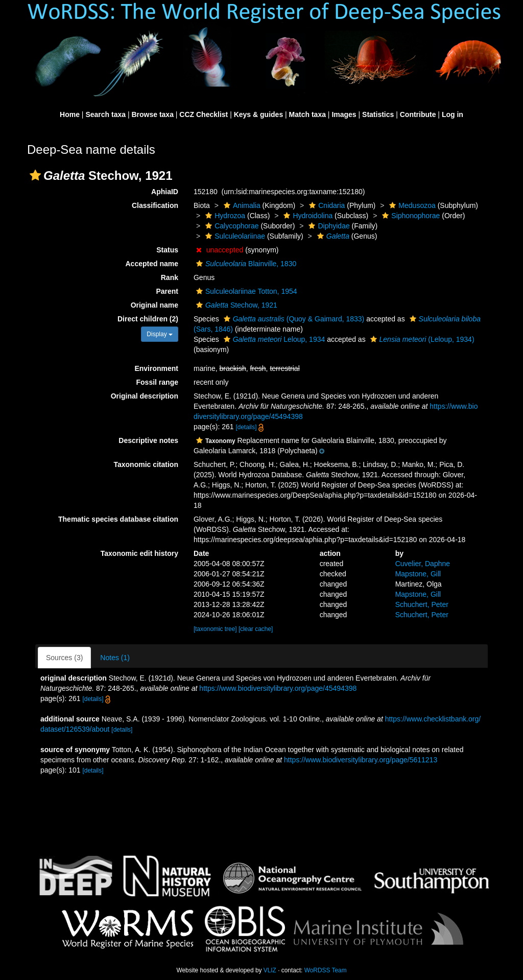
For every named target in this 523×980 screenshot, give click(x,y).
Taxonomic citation (146, 464)
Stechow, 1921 (235, 305)
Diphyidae (328, 226)
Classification (155, 205)
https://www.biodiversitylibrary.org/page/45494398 (278, 688)
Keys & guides (258, 114)
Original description (145, 396)
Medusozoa (411, 205)
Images (344, 114)
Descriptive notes (148, 440)
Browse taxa (152, 114)
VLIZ (270, 970)
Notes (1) (115, 658)
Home (70, 114)
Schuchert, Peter (422, 604)
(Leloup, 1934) (421, 339)
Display (160, 334)
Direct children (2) (148, 319)
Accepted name (152, 264)
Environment (156, 368)
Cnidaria (326, 205)
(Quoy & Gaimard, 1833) (293, 319)
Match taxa (307, 114)
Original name (154, 305)
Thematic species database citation (118, 519)
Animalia (241, 205)
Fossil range (157, 382)
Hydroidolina (307, 216)
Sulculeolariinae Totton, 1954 (245, 291)
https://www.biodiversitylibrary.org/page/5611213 (361, 760)
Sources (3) (64, 658)
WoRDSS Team (326, 970)
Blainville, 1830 (245, 264)
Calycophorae (231, 226)
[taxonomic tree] (215, 629)
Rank (170, 277)
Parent (167, 291)
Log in (453, 114)
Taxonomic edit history (139, 553)
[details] (246, 427)
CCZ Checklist (204, 114)
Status (167, 250)
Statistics (378, 114)
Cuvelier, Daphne (423, 564)
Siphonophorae (410, 216)
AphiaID (165, 192)
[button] (35, 175)
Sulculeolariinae (234, 236)
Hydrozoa (224, 216)
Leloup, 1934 (273, 339)
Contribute (418, 114)
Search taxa (105, 114)
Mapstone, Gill (418, 574)
